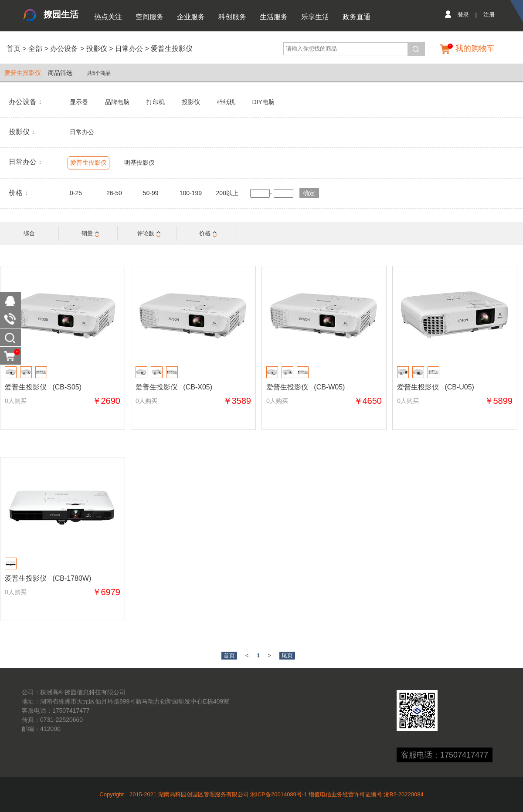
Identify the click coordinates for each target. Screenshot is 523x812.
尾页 (287, 655)
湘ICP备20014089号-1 (278, 794)
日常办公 (129, 49)
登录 (463, 15)
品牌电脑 (117, 102)
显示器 (79, 102)
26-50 (114, 193)
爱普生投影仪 (172, 49)
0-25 (76, 193)
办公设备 (64, 49)
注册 (489, 15)
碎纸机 (226, 102)
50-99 (151, 193)
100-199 (191, 193)
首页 (14, 49)
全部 (34, 49)
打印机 (156, 102)
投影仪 (97, 49)
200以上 (227, 193)
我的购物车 (475, 48)
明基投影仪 (139, 162)
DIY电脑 (263, 102)
